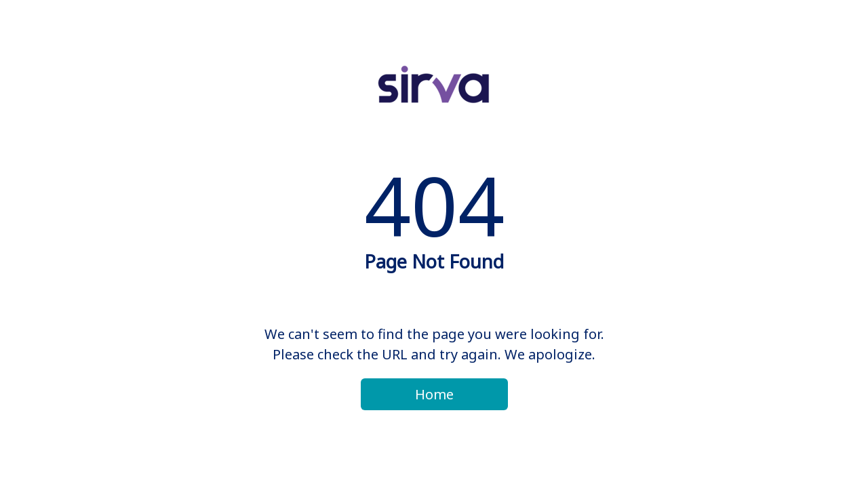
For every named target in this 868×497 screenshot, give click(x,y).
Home (434, 394)
